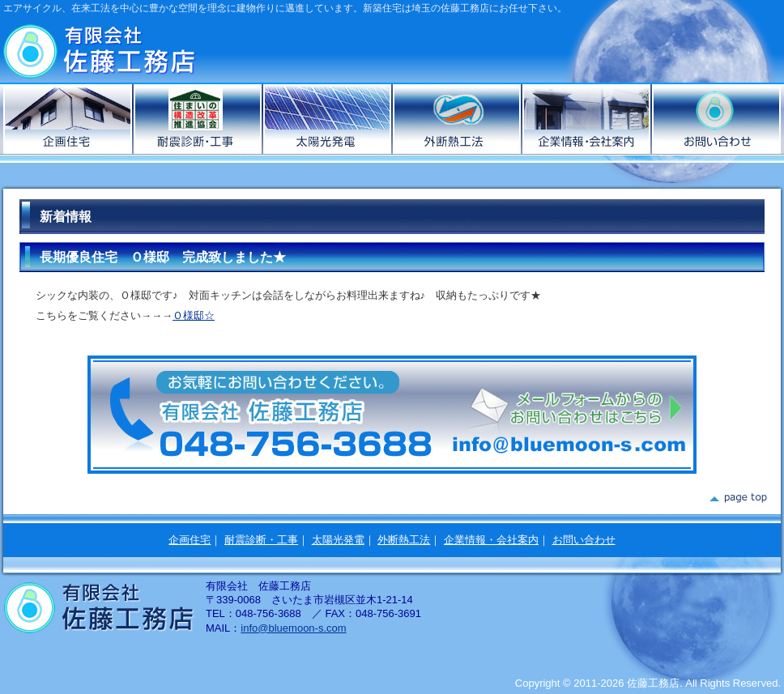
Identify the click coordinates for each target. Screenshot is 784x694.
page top (737, 498)
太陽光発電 (328, 119)
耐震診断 (198, 119)
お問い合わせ (716, 119)
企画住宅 (68, 119)
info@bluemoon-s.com (293, 628)
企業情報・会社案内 (587, 119)
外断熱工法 (458, 119)
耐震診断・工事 (261, 540)
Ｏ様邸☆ (194, 315)
